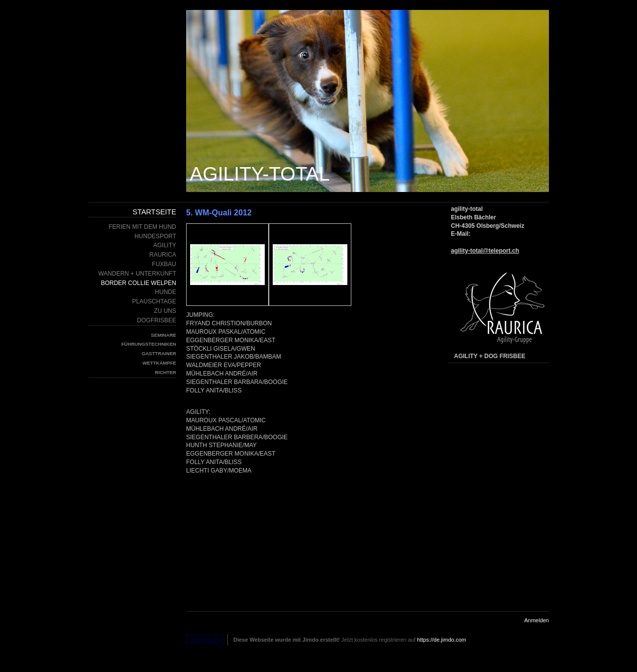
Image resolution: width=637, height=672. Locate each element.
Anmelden (536, 620)
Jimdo (205, 641)
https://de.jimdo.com (441, 640)
